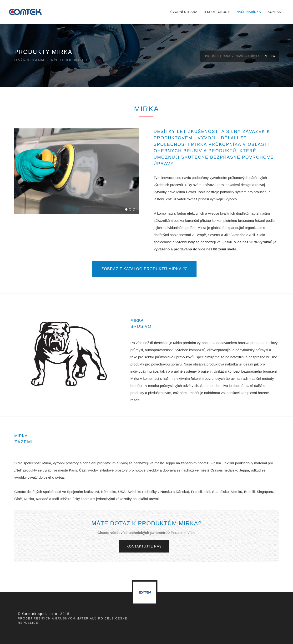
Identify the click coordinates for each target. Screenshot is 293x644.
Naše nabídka (249, 12)
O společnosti (217, 12)
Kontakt (275, 12)
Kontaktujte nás (144, 546)
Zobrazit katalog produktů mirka (144, 269)
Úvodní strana (184, 12)
